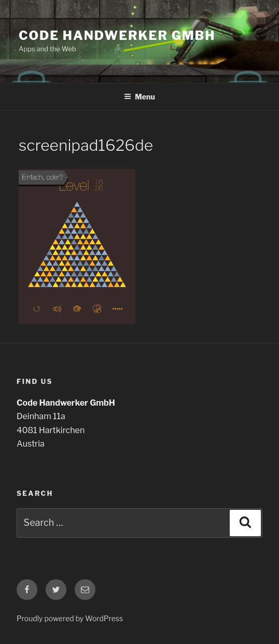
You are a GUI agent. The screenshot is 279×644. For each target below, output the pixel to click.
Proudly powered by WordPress (70, 618)
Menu (139, 97)
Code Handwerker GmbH (117, 35)
